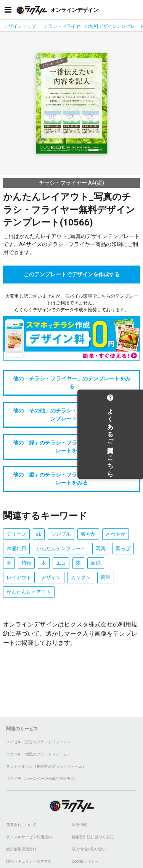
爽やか (88, 534)
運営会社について (21, 825)
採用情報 (79, 825)
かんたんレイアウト (29, 592)
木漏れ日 (16, 548)
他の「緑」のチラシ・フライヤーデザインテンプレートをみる (72, 447)
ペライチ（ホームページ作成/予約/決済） (42, 779)
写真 (101, 548)
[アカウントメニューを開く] (135, 10)
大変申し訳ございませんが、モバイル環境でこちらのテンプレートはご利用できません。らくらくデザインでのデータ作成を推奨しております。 (72, 303)
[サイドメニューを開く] (8, 10)
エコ (61, 563)
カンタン (81, 577)
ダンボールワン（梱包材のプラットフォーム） (46, 766)
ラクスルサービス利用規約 (29, 837)
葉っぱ (123, 548)
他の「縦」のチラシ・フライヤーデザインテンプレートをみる (72, 479)
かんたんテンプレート (61, 548)
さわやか (116, 534)
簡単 (106, 577)
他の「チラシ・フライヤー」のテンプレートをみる (72, 382)
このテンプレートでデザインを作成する (72, 274)
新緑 (96, 563)
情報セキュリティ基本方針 (29, 861)
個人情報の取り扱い (89, 849)
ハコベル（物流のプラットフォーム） (39, 754)
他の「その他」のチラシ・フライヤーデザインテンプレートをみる (72, 415)
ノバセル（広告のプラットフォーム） (39, 742)
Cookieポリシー (85, 861)
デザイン (51, 577)
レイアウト (19, 577)
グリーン (16, 534)
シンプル (61, 534)
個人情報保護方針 (21, 849)
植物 (26, 563)
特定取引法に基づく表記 (93, 837)
